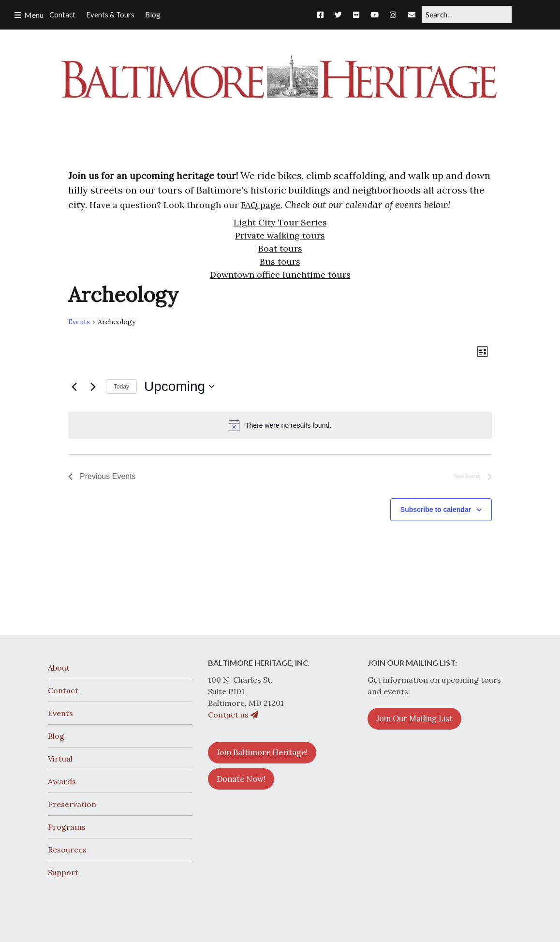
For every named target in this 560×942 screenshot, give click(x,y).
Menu (34, 15)
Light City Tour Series (280, 222)
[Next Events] (93, 387)
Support (63, 872)
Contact (63, 690)
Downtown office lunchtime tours (280, 275)
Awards (62, 781)
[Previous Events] (74, 387)
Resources (67, 850)
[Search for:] (467, 15)
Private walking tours (280, 235)
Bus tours (280, 262)
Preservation (72, 804)
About (59, 668)
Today (121, 387)
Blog (56, 736)
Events (79, 322)
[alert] (280, 425)
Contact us (233, 715)
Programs (67, 827)
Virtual (60, 759)
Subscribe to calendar (436, 509)
